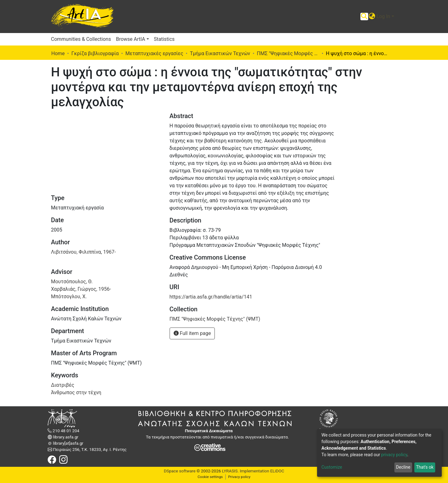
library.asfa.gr (65, 437)
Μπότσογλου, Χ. (69, 296)
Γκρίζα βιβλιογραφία (95, 53)
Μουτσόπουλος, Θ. (72, 282)
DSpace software (180, 471)
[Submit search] (364, 17)
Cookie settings (210, 477)
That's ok (425, 467)
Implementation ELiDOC (262, 471)
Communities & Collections (81, 39)
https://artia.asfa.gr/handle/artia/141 (211, 297)
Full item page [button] (192, 333)
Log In (383, 16)
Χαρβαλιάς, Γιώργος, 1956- (81, 289)
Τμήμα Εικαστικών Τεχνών (220, 53)
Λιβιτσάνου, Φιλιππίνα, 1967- (84, 252)
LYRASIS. (230, 471)
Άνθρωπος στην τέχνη (76, 392)
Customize (332, 467)
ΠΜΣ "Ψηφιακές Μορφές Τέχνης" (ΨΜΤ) (288, 53)
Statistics (164, 39)
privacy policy (394, 455)
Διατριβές (63, 385)
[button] (372, 17)
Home (58, 53)
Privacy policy (239, 477)
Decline (403, 467)
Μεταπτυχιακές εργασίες (154, 53)
